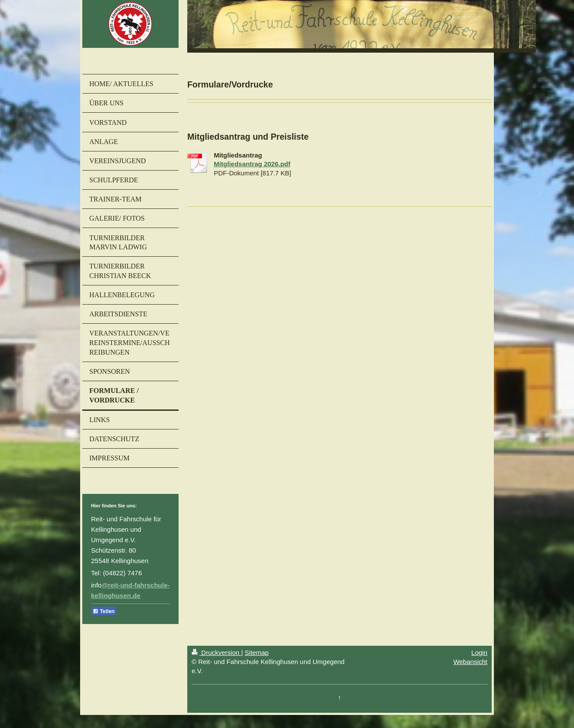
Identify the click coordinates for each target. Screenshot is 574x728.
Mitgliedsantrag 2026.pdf (252, 164)
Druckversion (216, 653)
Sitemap (257, 653)
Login (479, 653)
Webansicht (470, 662)
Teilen (104, 611)
